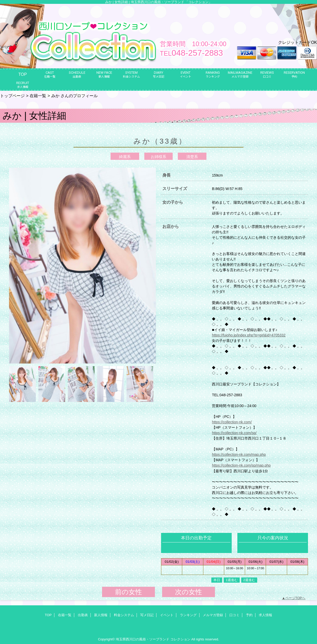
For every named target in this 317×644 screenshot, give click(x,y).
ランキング (188, 615)
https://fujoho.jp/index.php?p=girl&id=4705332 (249, 335)
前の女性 (128, 592)
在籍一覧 (38, 96)
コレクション (180, 639)
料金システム (124, 615)
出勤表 (83, 615)
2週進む (249, 580)
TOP (23, 74)
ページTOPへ (295, 598)
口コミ (234, 615)
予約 (249, 615)
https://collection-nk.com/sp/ (234, 433)
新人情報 (101, 615)
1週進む (232, 580)
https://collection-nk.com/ (232, 422)
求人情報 (265, 615)
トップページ (12, 96)
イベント (167, 615)
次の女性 (189, 592)
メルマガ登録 (213, 615)
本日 (217, 580)
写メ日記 (147, 615)
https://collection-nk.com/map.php (239, 455)
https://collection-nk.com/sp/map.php (241, 465)
